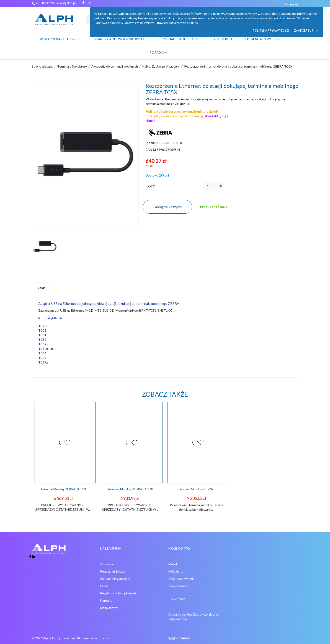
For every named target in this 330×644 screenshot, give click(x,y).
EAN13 (151, 150)
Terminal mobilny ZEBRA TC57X (130, 489)
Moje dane (176, 571)
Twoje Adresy (178, 586)
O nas (104, 586)
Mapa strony (109, 608)
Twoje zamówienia (181, 579)
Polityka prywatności (271, 30)
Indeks (151, 143)
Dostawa (106, 564)
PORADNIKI (159, 52)
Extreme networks (262, 39)
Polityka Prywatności (115, 579)
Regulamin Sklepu (113, 571)
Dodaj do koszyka (168, 207)
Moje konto (177, 564)
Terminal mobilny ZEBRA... (197, 489)
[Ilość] (213, 186)
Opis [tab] (42, 288)
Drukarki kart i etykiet (60, 39)
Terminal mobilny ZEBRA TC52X (63, 489)
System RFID (222, 39)
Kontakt (106, 600)
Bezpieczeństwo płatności (119, 593)
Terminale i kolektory (179, 39)
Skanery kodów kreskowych (120, 39)
